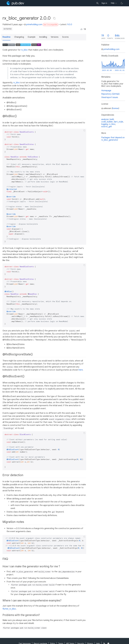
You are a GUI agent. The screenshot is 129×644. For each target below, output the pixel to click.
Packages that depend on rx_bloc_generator (113, 139)
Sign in (104, 3)
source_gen (107, 127)
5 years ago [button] (17, 25)
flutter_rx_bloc (9, 609)
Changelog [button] (19, 37)
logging (104, 124)
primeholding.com (33, 25)
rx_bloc (24, 50)
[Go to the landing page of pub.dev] (15, 3)
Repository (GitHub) (110, 94)
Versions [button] (55, 37)
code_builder (107, 122)
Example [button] (32, 37)
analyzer (105, 119)
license (115, 108)
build (112, 119)
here (81, 370)
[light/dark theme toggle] (122, 3)
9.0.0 (70, 25)
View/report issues (110, 97)
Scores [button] (65, 37)
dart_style (118, 122)
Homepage (106, 91)
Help (113, 3)
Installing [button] (43, 37)
